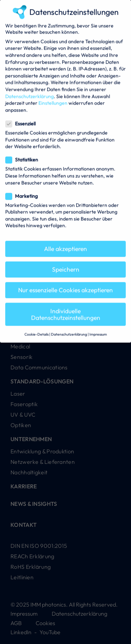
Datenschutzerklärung (30, 90)
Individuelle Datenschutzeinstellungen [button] (66, 308)
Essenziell (20, 117)
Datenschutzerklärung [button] (69, 327)
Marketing (21, 189)
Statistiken (22, 153)
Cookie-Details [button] (37, 327)
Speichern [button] (66, 263)
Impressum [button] (98, 327)
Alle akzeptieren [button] (65, 242)
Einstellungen (53, 96)
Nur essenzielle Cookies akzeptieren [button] (65, 284)
